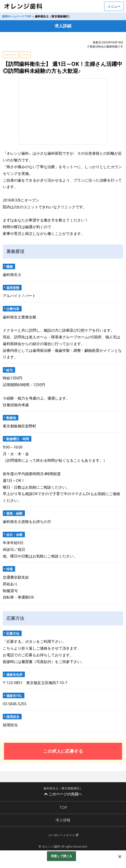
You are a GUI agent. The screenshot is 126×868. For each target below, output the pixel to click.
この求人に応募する (63, 751)
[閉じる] (120, 857)
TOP (63, 807)
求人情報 (63, 820)
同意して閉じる (62, 856)
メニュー (114, 6)
